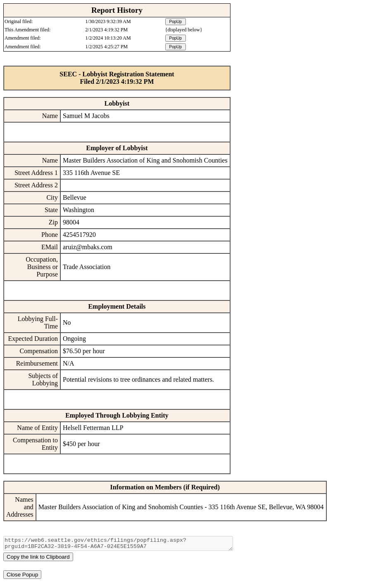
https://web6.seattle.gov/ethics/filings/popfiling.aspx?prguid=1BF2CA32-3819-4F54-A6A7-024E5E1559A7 (118, 545)
